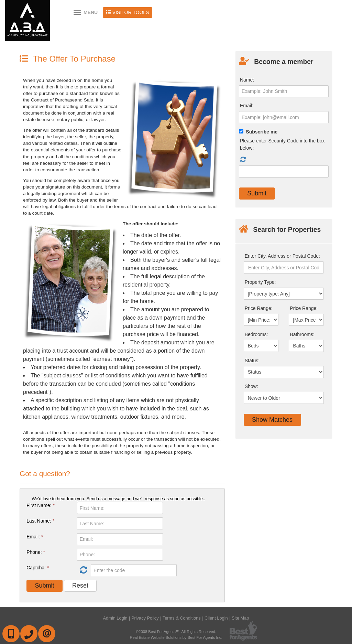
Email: (35, 537)
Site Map (240, 618)
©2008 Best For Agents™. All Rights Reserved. (176, 632)
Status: (252, 361)
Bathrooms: (302, 334)
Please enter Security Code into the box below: (282, 144)
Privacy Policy (145, 618)
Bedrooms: (256, 334)
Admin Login (115, 618)
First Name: (41, 505)
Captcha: (38, 568)
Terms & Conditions (182, 618)
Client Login (216, 618)
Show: (251, 386)
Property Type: (260, 282)
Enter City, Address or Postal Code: (282, 256)
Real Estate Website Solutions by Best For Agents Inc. (176, 637)
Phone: (36, 552)
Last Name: (40, 521)
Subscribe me (262, 132)
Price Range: (259, 308)
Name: (247, 80)
